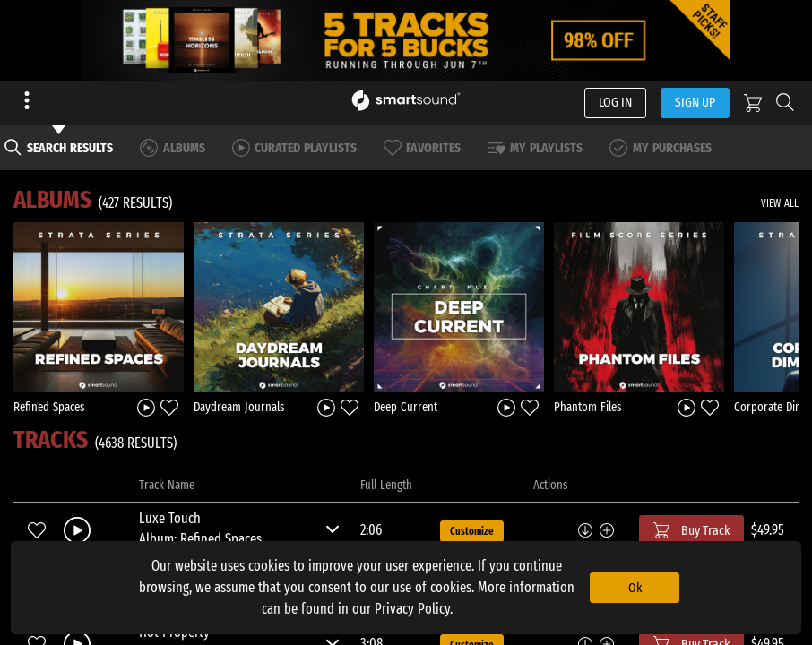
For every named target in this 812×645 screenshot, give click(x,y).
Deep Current (406, 407)
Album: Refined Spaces (200, 539)
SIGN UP (695, 102)
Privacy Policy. (414, 609)
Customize (472, 531)
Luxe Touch (170, 518)
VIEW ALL (780, 203)
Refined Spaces (49, 407)
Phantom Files (588, 407)
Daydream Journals (239, 407)
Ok (635, 588)
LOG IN (615, 102)
